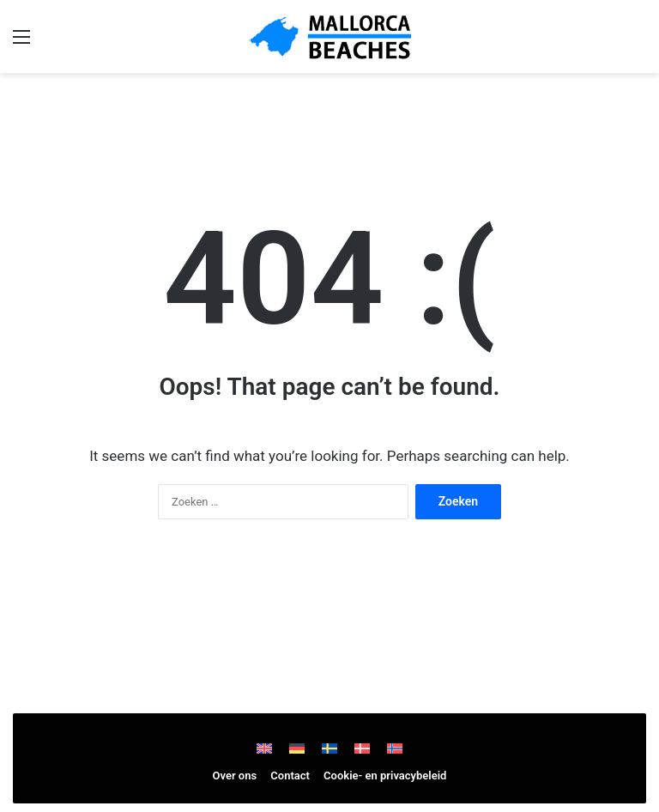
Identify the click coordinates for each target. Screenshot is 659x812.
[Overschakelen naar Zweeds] (329, 748)
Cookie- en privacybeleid (385, 776)
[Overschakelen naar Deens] (362, 748)
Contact (290, 776)
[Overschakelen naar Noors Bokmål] (395, 748)
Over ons (235, 776)
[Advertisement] (329, 116)
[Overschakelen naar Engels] (264, 748)
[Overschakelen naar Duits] (297, 748)
